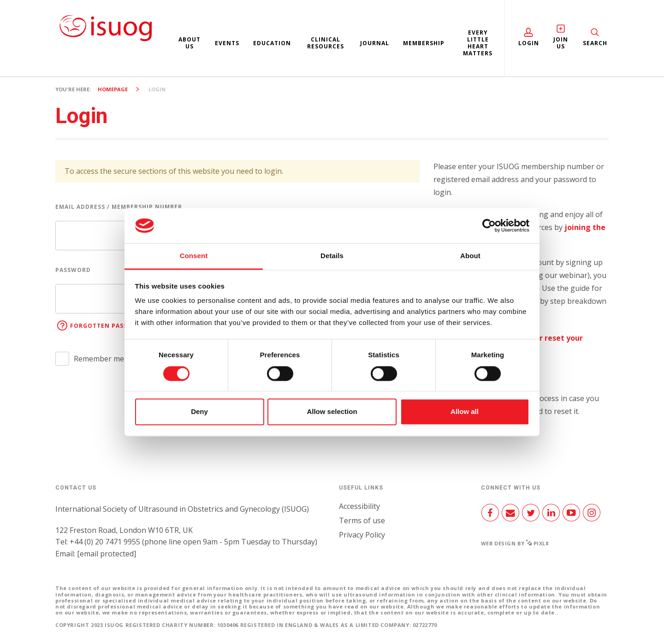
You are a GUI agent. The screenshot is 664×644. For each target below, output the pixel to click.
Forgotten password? (110, 326)
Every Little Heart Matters (478, 43)
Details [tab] (332, 256)
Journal (375, 43)
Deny (199, 412)
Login (529, 43)
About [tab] (470, 256)
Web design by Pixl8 (515, 543)
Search (595, 43)
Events (227, 43)
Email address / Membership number (119, 207)
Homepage (113, 89)
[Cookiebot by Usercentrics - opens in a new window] (489, 225)
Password (73, 270)
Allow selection (332, 412)
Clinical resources (326, 43)
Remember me (99, 359)
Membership (424, 43)
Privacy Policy (362, 535)
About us (190, 43)
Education (272, 43)
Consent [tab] (194, 256)
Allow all (465, 412)
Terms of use (362, 520)
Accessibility (359, 506)
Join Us (561, 43)
